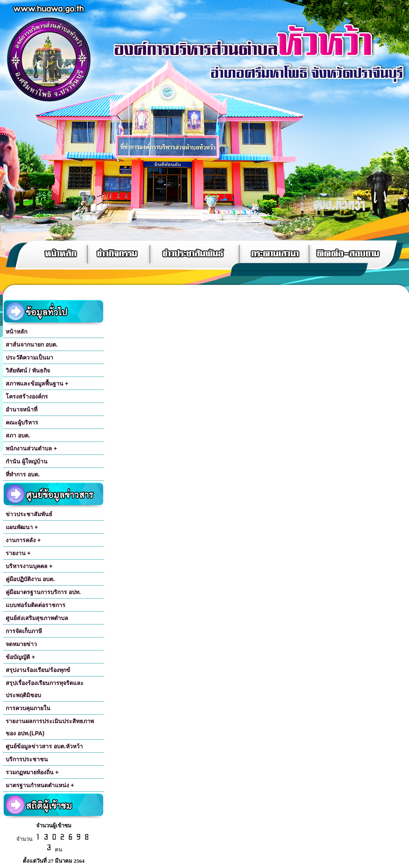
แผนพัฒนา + (22, 527)
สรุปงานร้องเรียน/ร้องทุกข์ (38, 670)
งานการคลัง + (23, 540)
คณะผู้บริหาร (22, 422)
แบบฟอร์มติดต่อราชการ (36, 605)
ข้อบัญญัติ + (20, 657)
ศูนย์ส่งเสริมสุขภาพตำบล (37, 618)
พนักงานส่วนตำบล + (31, 448)
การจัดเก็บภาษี (24, 631)
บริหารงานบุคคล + (29, 566)
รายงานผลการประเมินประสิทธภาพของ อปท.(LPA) (50, 727)
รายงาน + (18, 553)
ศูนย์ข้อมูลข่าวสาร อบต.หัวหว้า (44, 746)
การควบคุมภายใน (28, 708)
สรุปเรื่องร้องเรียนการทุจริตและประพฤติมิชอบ (45, 689)
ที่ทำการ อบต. (23, 474)
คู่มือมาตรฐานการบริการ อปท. (43, 592)
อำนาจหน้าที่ (22, 409)
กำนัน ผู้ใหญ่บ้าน (27, 461)
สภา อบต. (18, 435)
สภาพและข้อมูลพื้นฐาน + (37, 383)
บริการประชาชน (27, 759)
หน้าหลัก (16, 332)
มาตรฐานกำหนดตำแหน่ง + (40, 785)
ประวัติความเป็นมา (29, 358)
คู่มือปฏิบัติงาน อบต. (30, 579)
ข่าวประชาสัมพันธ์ (29, 514)
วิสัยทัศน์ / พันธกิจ (28, 370)
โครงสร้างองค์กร (27, 396)
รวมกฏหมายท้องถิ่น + (32, 772)
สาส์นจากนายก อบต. (32, 345)
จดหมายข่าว (21, 644)
